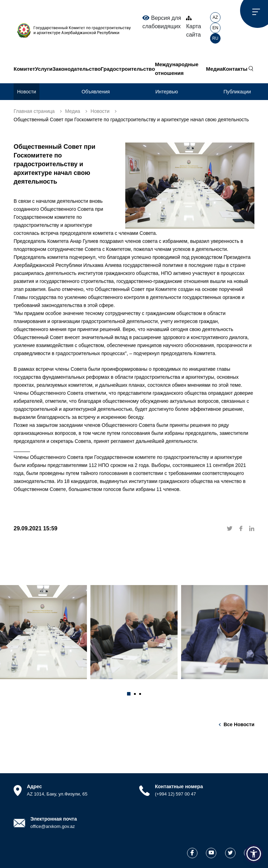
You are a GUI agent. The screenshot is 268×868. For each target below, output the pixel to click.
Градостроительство (128, 69)
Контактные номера (179, 786)
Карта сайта (193, 27)
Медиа (214, 69)
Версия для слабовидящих (162, 22)
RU (215, 38)
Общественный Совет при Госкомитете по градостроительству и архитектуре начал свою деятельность (131, 120)
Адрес (34, 786)
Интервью (167, 92)
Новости (27, 92)
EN (215, 28)
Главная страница (34, 111)
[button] (129, 694)
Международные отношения (177, 69)
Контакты (235, 69)
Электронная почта (54, 819)
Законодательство (76, 69)
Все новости (239, 724)
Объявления (96, 92)
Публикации (237, 92)
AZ (215, 17)
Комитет (24, 69)
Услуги (44, 69)
